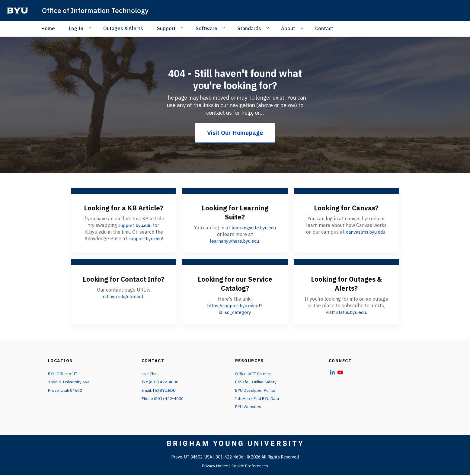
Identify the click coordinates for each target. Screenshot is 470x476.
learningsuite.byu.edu (254, 228)
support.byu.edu (135, 225)
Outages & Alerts (123, 28)
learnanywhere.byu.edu (234, 241)
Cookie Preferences (251, 467)
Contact (324, 28)
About (288, 28)
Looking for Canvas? (346, 208)
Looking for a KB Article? (124, 208)
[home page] (18, 11)
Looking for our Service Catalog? (235, 283)
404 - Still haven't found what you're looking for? (235, 79)
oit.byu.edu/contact (123, 305)
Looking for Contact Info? (124, 283)
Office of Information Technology (97, 10)
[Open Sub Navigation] (91, 28)
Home (48, 28)
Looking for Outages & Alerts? (346, 283)
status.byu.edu (351, 312)
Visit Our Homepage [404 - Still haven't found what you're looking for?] (235, 133)
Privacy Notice (215, 467)
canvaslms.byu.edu (366, 232)
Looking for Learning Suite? (235, 212)
